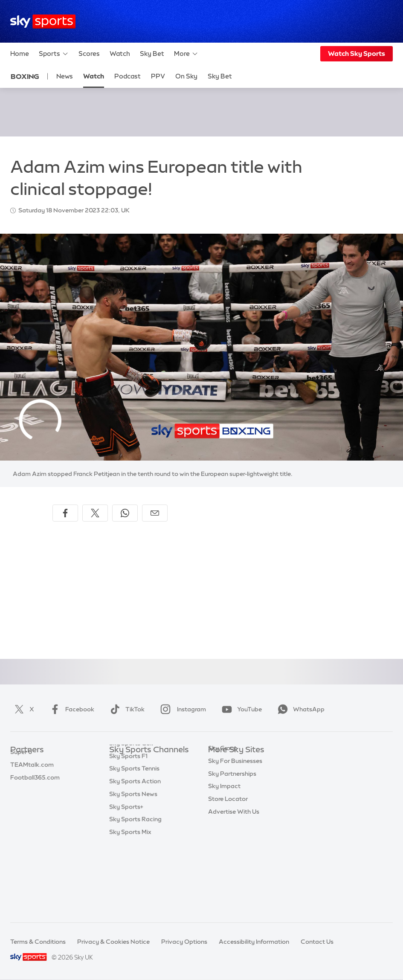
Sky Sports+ (126, 877)
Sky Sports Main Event (141, 763)
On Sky (186, 76)
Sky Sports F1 (128, 826)
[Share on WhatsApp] (125, 513)
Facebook (70, 709)
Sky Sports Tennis (134, 839)
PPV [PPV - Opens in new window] (158, 76)
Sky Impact (224, 839)
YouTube (240, 709)
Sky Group (223, 801)
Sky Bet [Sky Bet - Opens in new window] (220, 76)
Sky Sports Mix (130, 902)
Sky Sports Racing (135, 890)
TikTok (126, 709)
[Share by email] (155, 513)
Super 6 (21, 775)
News (65, 76)
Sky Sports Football (138, 788)
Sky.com (221, 763)
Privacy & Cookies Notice (113, 942)
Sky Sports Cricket (136, 801)
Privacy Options (184, 942)
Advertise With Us (234, 864)
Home (20, 54)
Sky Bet (152, 54)
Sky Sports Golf (132, 814)
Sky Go (218, 788)
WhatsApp (299, 709)
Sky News (222, 775)
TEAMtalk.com (32, 788)
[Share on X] (95, 513)
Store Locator (228, 852)
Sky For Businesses (235, 814)
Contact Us (317, 942)
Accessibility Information (254, 942)
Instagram (181, 709)
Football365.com (35, 801)
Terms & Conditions (38, 942)
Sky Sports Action (135, 852)
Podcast (128, 76)
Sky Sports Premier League (148, 775)
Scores (89, 54)
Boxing (25, 76)
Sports (54, 54)
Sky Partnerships (232, 826)
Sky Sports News (133, 864)
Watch (120, 54)
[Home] (43, 22)
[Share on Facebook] (65, 513)
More (186, 54)
